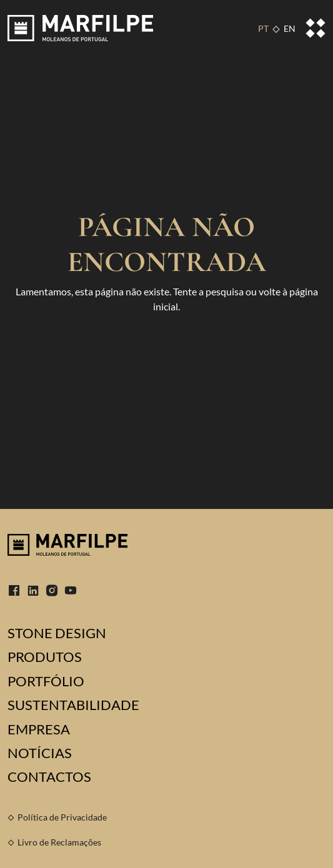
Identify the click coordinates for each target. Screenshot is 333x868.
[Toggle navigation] (316, 28)
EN (290, 28)
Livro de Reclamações (59, 842)
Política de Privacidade (62, 817)
